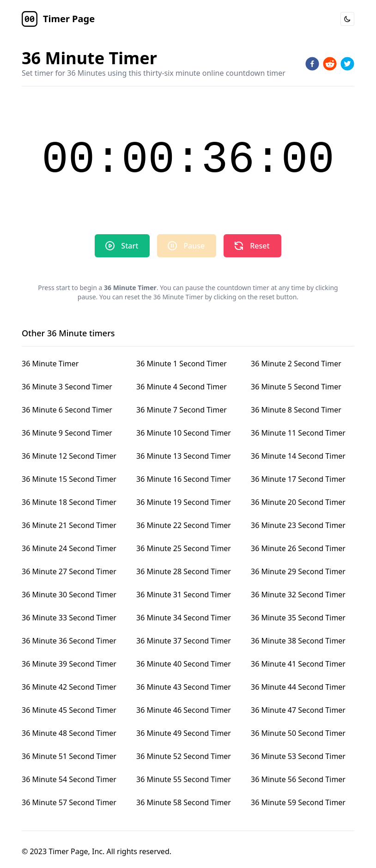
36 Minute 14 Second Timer (298, 456)
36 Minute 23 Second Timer (298, 525)
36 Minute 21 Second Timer (69, 525)
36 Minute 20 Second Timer (298, 502)
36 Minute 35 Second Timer (298, 618)
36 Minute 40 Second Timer (184, 664)
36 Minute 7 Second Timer (182, 410)
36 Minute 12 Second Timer (69, 456)
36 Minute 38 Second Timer (298, 641)
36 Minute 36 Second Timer (69, 641)
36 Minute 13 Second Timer (184, 456)
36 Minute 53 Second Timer (298, 756)
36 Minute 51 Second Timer (69, 756)
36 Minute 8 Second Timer (296, 410)
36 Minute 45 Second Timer (69, 710)
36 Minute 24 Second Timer (69, 548)
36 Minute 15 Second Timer (69, 479)
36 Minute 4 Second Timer (182, 387)
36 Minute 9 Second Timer (67, 433)
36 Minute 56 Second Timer (298, 779)
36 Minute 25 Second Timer (184, 548)
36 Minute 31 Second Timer (184, 595)
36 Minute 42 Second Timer (69, 687)
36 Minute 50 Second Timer (298, 733)
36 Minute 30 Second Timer (69, 595)
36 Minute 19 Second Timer (184, 502)
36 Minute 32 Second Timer (298, 595)
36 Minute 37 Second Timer (184, 641)
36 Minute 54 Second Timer (69, 779)
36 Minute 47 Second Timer (298, 710)
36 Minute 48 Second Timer (69, 733)
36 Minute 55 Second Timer (184, 779)
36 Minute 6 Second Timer (67, 410)
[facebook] (312, 64)
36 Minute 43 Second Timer (184, 687)
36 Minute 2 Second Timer (296, 364)
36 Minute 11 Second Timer (298, 433)
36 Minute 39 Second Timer (69, 664)
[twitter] (347, 64)
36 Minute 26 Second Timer (298, 548)
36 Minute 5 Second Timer (296, 387)
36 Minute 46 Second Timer (184, 710)
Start (121, 246)
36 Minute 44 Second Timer (298, 687)
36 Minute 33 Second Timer (69, 618)
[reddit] (330, 64)
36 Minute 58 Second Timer (184, 802)
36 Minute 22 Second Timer (184, 525)
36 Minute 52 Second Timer (184, 756)
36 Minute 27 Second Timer (69, 571)
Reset (251, 246)
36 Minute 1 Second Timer (182, 364)
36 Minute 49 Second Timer (184, 733)
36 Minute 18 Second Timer (69, 502)
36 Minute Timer (50, 364)
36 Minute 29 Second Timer (298, 571)
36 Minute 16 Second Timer (184, 479)
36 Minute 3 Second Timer (67, 387)
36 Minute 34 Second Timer (184, 618)
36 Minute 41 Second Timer (298, 664)
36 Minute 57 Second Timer (69, 802)
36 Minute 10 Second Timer (184, 433)
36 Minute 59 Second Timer (298, 802)
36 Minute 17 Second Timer (298, 479)
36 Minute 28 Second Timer (184, 571)
